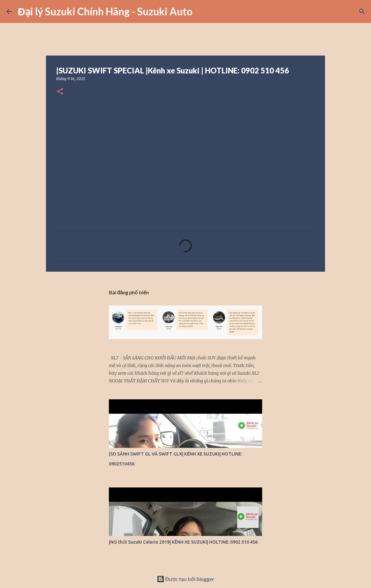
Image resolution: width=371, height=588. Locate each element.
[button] (60, 92)
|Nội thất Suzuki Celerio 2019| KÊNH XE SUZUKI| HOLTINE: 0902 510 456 (183, 542)
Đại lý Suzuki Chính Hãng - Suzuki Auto (105, 11)
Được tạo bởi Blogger (186, 579)
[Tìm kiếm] (201, 11)
